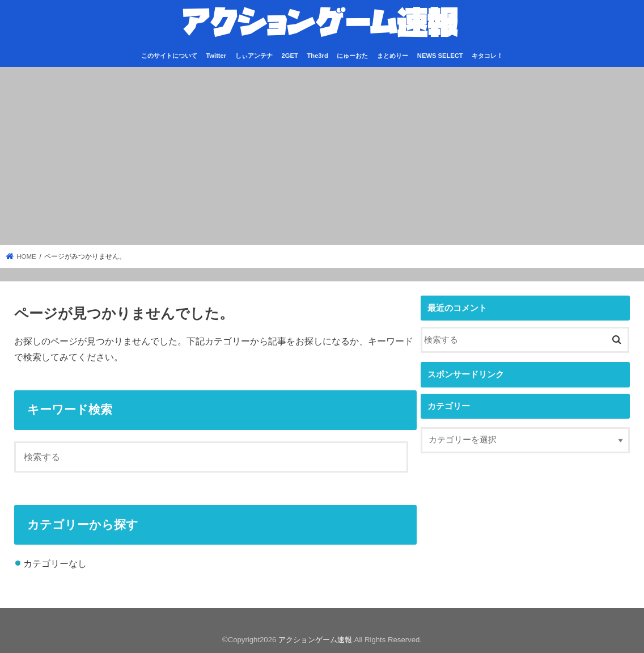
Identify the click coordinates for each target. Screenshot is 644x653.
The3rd (317, 56)
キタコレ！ (487, 56)
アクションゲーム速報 (315, 640)
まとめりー (393, 56)
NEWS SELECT (440, 56)
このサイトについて (169, 56)
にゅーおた (352, 56)
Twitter (216, 56)
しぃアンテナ (254, 56)
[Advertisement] (322, 157)
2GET (290, 56)
